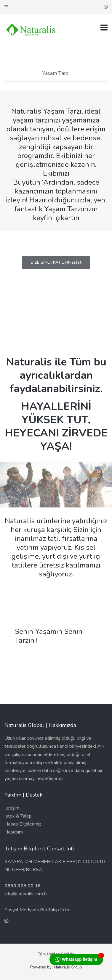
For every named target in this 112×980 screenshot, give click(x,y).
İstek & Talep (18, 816)
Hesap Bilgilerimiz (23, 824)
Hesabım (14, 832)
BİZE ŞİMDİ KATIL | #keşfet (56, 262)
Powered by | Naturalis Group (56, 967)
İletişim (12, 808)
